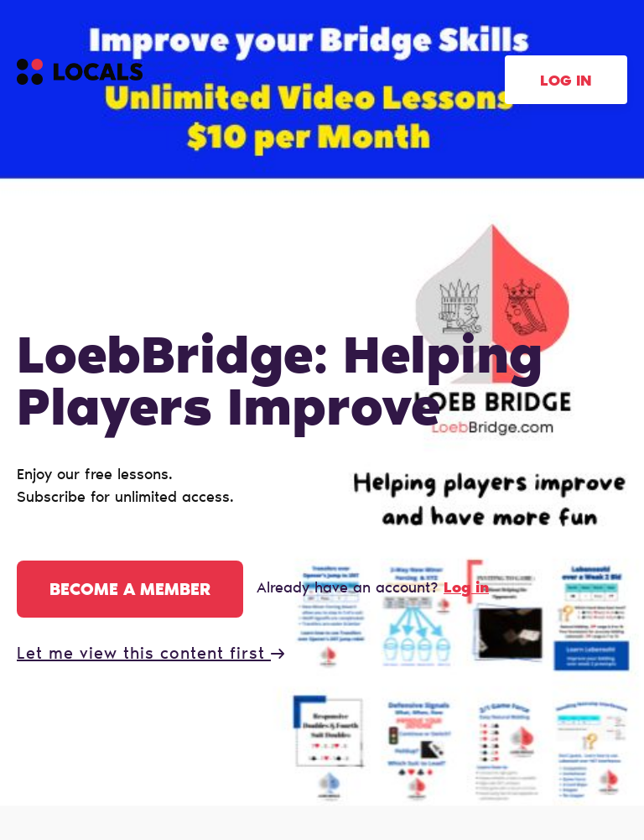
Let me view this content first (151, 655)
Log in (566, 82)
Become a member (130, 591)
